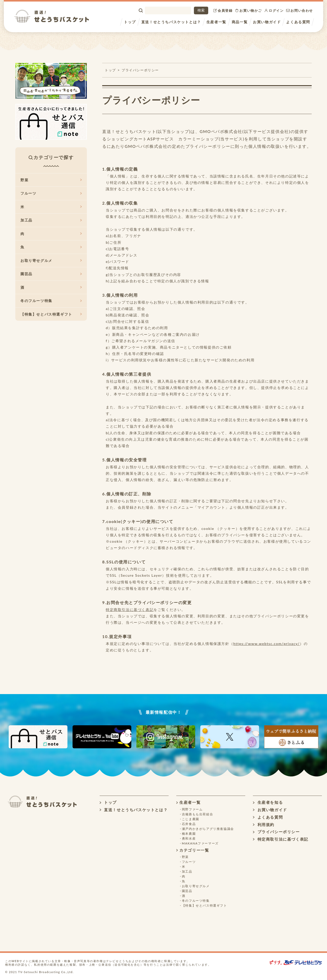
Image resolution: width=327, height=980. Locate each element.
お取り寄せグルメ (51, 260)
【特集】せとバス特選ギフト (51, 314)
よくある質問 (298, 22)
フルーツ (51, 193)
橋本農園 (189, 834)
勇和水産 (189, 838)
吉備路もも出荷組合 (197, 814)
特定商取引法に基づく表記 (130, 610)
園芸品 (51, 274)
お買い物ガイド (267, 22)
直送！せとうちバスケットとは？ (171, 22)
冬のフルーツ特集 (51, 301)
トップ (130, 22)
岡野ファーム (192, 809)
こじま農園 (191, 819)
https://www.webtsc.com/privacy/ (266, 644)
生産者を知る (268, 802)
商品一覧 (240, 22)
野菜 (51, 180)
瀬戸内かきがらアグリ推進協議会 (208, 829)
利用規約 (264, 825)
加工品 (51, 220)
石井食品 (189, 824)
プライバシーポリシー (208, 146)
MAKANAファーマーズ (200, 843)
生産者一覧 (216, 22)
